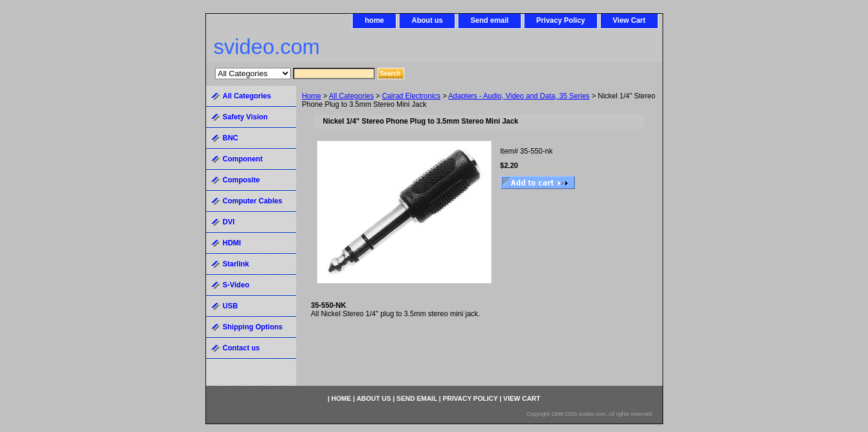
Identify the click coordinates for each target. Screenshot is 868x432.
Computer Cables (253, 201)
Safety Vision (245, 117)
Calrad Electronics (411, 96)
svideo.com (267, 46)
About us (427, 20)
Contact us (241, 348)
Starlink (236, 264)
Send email (489, 20)
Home (312, 96)
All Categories (352, 96)
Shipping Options (253, 327)
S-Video (236, 285)
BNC (231, 138)
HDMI (232, 243)
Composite (241, 180)
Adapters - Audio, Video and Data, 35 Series (519, 96)
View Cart (629, 20)
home (374, 20)
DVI (229, 222)
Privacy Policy (561, 20)
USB (230, 306)
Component (243, 159)
